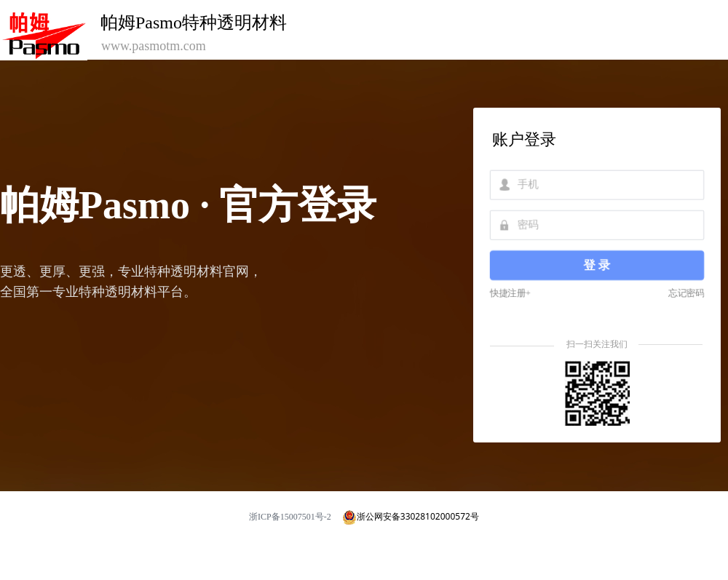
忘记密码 (684, 293)
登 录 (597, 265)
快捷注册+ (511, 293)
